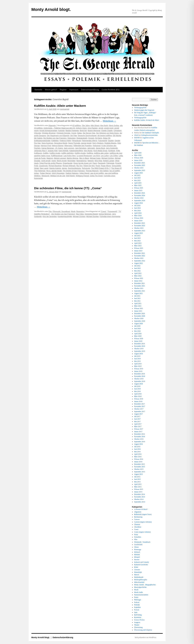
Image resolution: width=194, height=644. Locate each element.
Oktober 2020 (139, 319)
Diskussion (72, 138)
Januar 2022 (138, 281)
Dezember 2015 (139, 464)
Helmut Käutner (58, 146)
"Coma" (104, 212)
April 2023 (138, 243)
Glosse (136, 547)
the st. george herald (54, 171)
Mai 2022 (137, 271)
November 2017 (140, 406)
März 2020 (138, 336)
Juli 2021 (137, 296)
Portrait (137, 610)
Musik (73, 212)
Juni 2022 (137, 268)
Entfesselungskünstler (42, 141)
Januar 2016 (138, 462)
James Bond (100, 148)
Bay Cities (80, 214)
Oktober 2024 (139, 198)
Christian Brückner (49, 133)
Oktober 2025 (139, 168)
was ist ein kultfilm (97, 173)
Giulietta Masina (110, 143)
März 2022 (138, 276)
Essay (136, 534)
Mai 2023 (137, 241)
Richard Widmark (69, 166)
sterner (64, 168)
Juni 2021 (137, 298)
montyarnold (65, 109)
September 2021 (140, 291)
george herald (86, 143)
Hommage (138, 550)
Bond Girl (83, 131)
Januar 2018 (138, 401)
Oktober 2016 (139, 439)
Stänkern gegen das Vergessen (144, 110)
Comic (136, 529)
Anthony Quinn (81, 128)
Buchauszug (138, 517)
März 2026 (138, 155)
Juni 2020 (137, 329)
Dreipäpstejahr (82, 138)
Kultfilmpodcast (57, 156)
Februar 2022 (139, 278)
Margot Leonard (60, 158)
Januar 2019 (138, 371)
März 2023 (138, 246)
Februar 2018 (139, 399)
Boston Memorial (94, 131)
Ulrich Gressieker (58, 173)
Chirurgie (38, 133)
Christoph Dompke (63, 133)
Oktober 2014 (139, 499)
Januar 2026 (138, 160)
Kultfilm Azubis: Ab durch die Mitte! (147, 120)
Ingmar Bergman (48, 148)
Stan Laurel (44, 168)
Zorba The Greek (96, 176)
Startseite (38, 90)
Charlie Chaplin (107, 131)
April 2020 (138, 334)
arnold (101, 128)
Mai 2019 (137, 361)
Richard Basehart (55, 166)
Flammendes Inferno (90, 141)
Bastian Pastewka (72, 131)
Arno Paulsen (93, 128)
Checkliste (138, 527)
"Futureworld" (112, 212)
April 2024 (138, 213)
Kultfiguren (38, 153)
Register (63, 90)
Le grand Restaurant (84, 156)
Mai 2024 (137, 211)
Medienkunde (139, 577)
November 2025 (140, 165)
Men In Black (84, 158)
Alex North (104, 126)
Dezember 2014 (139, 494)
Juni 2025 (137, 178)
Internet (137, 560)
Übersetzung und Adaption (143, 630)
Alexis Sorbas (114, 126)
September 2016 (140, 442)
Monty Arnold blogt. (51, 9)
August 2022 (138, 263)
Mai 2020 (137, 331)
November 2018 (140, 376)
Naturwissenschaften (141, 595)
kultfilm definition (68, 153)
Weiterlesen (109, 121)
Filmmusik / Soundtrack (61, 212)
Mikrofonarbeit (139, 582)
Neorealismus (81, 161)
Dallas (80, 133)
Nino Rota (98, 161)
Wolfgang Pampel (82, 176)
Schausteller (116, 166)
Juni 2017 (137, 419)
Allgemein (52, 126)
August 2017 (138, 414)
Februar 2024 (139, 218)
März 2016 (138, 457)
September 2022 (140, 261)
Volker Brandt (84, 173)
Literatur (137, 570)
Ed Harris (99, 138)
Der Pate (74, 136)
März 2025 (138, 185)
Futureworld (103, 141)
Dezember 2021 (139, 283)
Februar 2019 (139, 369)
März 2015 (138, 487)
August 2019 (138, 354)
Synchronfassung (74, 168)
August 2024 (138, 203)
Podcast (137, 602)
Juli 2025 (137, 175)
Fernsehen (138, 537)
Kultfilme (90, 153)
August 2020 (138, 324)
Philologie (138, 600)
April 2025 (138, 183)
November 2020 (140, 316)
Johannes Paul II (40, 151)
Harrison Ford (46, 146)
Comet (74, 133)
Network (91, 161)
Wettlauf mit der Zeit (58, 176)
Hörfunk (137, 555)
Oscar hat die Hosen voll (82, 163)
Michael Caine (95, 158)
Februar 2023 (139, 248)
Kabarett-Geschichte (141, 565)
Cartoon (137, 519)
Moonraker (71, 161)
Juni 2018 (137, 389)
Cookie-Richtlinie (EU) (111, 90)
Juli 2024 (137, 206)
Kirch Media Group (100, 151)
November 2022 (140, 256)
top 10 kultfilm (115, 171)
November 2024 (140, 195)
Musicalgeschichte (140, 587)
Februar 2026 (139, 158)
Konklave (112, 151)
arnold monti (109, 128)
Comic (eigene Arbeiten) (142, 532)
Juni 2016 (137, 449)
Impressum (74, 90)
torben (37, 173)
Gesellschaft (138, 545)
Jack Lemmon (69, 148)
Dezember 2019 (139, 344)
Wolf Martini (70, 176)
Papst (95, 163)
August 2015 (138, 474)
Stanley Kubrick (55, 168)
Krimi (136, 567)
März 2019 (138, 366)
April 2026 (138, 153)
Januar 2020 (138, 341)
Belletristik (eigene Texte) (143, 514)
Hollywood (97, 146)
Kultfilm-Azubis (80, 153)
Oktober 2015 (139, 469)
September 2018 (140, 381)
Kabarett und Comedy (141, 562)
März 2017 (138, 426)
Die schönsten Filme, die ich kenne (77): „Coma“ (68, 188)
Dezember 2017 (139, 404)
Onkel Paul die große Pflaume (51, 163)
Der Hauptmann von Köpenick (58, 136)
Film (50, 212)
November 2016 (140, 437)
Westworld (45, 176)
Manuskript (138, 572)
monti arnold (46, 161)
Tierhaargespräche (140, 108)
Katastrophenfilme (76, 151)
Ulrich (136, 135)
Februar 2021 (139, 308)
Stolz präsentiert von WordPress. (146, 637)
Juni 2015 (137, 479)
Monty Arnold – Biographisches (145, 585)
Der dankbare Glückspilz (150, 133)
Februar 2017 (139, 429)
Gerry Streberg (98, 143)
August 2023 (138, 233)
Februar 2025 (139, 188)
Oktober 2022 (139, 258)
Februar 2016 (139, 459)
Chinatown (118, 131)
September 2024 (140, 200)
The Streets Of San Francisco (74, 171)
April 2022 (138, 273)
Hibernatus (68, 146)
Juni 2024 (137, 208)
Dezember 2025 (139, 163)
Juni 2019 (137, 359)
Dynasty (91, 138)
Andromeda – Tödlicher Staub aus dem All (59, 128)
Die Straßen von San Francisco (55, 138)
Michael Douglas (93, 217)
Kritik (118, 151)
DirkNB (137, 138)
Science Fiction (139, 620)
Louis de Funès (40, 158)
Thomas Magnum (92, 171)
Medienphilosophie (141, 580)
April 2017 (138, 424)
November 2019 (140, 346)
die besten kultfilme (105, 136)
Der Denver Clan (89, 133)
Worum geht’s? (51, 90)
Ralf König (138, 615)
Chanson (137, 524)
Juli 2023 (137, 236)
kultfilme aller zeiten (101, 153)
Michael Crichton (108, 158)
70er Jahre (86, 126)
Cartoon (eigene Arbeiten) (143, 522)
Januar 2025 (138, 190)
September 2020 (140, 321)
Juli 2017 (137, 416)
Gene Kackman (47, 143)
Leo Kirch (96, 156)
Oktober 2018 (139, 379)
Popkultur (137, 607)
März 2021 (138, 306)
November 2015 (140, 467)
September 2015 (140, 472)
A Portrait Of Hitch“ (141, 509)
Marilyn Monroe (73, 158)
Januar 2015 (138, 492)
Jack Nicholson (81, 148)
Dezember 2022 (139, 253)
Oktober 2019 (139, 349)
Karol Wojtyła (63, 151)
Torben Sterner (45, 173)
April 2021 (138, 303)
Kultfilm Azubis (55, 153)
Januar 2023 (138, 251)
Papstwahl (102, 163)
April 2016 (138, 454)
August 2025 (138, 173)
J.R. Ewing (59, 148)
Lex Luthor (105, 156)
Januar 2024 (138, 221)
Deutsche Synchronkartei (87, 136)
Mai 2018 (137, 391)
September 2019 (140, 351)
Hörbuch (137, 552)
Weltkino (37, 176)
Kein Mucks (88, 151)
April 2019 (138, 364)
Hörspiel (137, 557)
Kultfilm (46, 153)
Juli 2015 (137, 477)
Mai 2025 (137, 180)
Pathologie (110, 163)
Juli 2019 (137, 356)
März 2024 (138, 216)
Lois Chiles (114, 156)
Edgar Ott (107, 138)
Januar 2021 (138, 311)
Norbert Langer (109, 161)
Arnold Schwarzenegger (48, 131)
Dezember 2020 (139, 313)
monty (54, 161)
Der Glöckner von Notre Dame (107, 133)
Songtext (137, 622)
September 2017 (140, 411)
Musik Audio (138, 592)
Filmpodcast (76, 141)
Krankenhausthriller (65, 217)
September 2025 (140, 170)
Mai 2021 (137, 301)
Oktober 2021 (139, 288)
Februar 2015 (139, 489)
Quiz (136, 612)
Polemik (137, 605)
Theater (137, 625)
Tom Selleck (104, 171)
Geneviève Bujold (61, 143)
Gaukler (111, 141)
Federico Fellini (65, 141)
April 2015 (138, 484)
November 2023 (140, 226)
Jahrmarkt (91, 148)
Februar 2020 (139, 339)
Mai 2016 (137, 452)
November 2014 (140, 497)
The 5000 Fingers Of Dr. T (101, 168)
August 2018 (138, 384)
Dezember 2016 (139, 434)
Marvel (137, 575)
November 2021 (140, 286)
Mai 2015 (137, 482)
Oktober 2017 (139, 409)
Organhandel (68, 163)
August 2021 (138, 293)
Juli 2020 (137, 326)
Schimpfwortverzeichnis (149, 135)
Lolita (121, 156)
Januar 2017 (138, 432)
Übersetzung (138, 627)
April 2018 (138, 394)
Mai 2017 (137, 421)
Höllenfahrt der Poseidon (83, 146)
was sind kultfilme (111, 173)
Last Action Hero (70, 156)
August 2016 (138, 444)
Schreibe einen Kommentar (110, 217)
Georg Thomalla (74, 143)
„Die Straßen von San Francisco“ (63, 214)
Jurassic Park (53, 151)
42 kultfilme (77, 126)
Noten (136, 597)
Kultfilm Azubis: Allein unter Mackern (60, 106)
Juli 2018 (137, 386)
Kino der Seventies (50, 217)
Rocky (98, 166)
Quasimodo (44, 166)
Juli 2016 (137, 447)
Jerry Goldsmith (112, 148)
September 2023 (140, 231)
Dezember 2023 (139, 223)
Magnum (50, 158)
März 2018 (138, 396)
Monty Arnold (62, 161)
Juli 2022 (137, 266)
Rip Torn (79, 166)
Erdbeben (55, 141)
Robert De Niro (89, 166)
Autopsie (61, 131)
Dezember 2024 (139, 193)
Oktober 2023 (139, 228)
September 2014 (140, 502)
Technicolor (86, 168)
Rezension (80, 212)
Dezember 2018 (139, 374)
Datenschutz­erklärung (90, 90)
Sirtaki (37, 168)
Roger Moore (106, 166)
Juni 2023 (137, 238)
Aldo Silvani (95, 126)
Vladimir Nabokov (72, 173)
